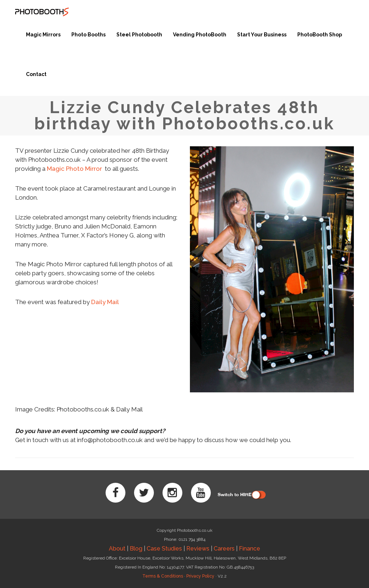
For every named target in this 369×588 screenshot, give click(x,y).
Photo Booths (88, 35)
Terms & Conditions (163, 576)
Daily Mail (105, 302)
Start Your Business (262, 35)
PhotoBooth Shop (320, 35)
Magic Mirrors (43, 35)
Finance (250, 549)
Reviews (198, 549)
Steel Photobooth (139, 35)
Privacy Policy (200, 576)
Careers (224, 549)
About (117, 549)
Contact (36, 74)
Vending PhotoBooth (200, 35)
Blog (136, 549)
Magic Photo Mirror (75, 169)
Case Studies (164, 549)
